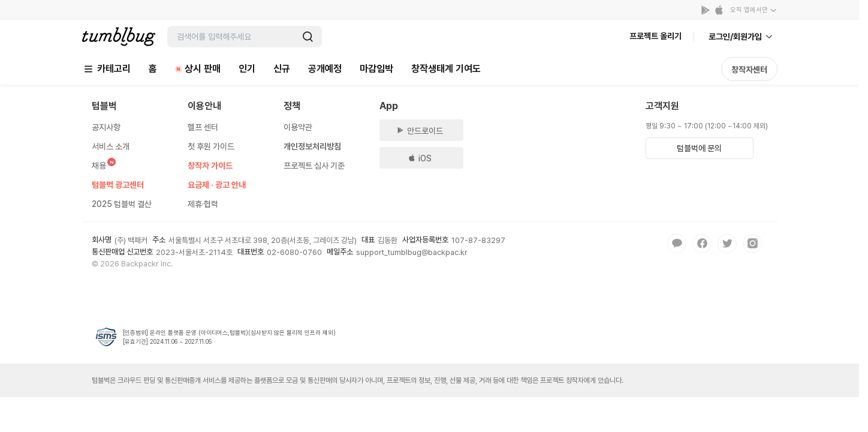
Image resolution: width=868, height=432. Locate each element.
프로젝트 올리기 (655, 36)
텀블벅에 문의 (699, 148)
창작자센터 (749, 70)
